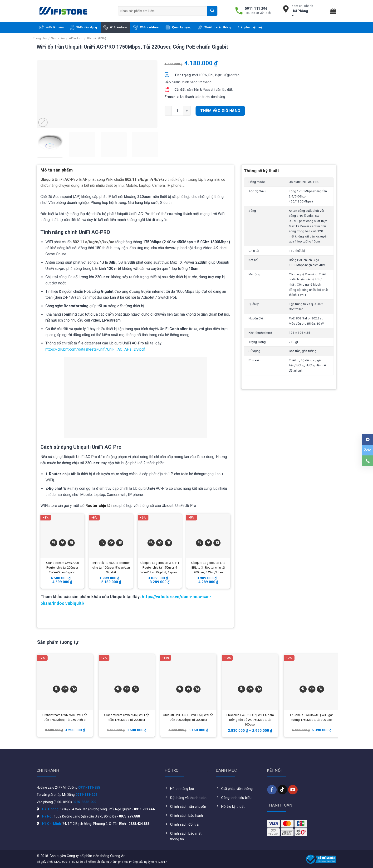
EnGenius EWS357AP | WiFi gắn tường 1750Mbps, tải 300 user (312, 717)
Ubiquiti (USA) (97, 38)
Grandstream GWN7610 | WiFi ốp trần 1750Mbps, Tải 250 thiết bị (65, 717)
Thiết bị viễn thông (215, 27)
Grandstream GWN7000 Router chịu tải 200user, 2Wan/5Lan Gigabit (62, 568)
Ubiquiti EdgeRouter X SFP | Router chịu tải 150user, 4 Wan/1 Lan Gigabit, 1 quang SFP (160, 568)
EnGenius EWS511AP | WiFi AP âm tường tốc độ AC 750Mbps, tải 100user (250, 720)
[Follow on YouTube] (293, 790)
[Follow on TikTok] (282, 790)
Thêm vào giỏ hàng (220, 111)
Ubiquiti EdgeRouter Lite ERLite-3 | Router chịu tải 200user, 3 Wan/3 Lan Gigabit (208, 568)
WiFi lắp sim (51, 27)
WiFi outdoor (146, 27)
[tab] (57, 172)
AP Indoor (76, 38)
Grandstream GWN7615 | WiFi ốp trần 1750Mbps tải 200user (127, 717)
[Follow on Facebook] (272, 790)
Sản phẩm (58, 38)
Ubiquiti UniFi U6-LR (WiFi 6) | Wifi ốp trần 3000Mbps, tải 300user (188, 717)
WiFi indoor (115, 27)
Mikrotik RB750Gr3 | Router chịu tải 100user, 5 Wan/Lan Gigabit (111, 568)
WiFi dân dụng (83, 27)
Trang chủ (40, 38)
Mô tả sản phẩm (57, 170)
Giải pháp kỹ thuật (250, 27)
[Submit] (212, 11)
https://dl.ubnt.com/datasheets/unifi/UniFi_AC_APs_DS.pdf (95, 349)
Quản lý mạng (178, 27)
